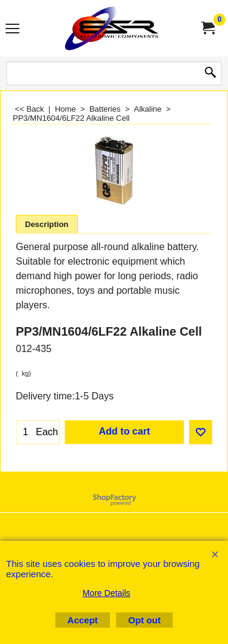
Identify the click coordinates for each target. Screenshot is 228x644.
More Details (107, 593)
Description (47, 224)
